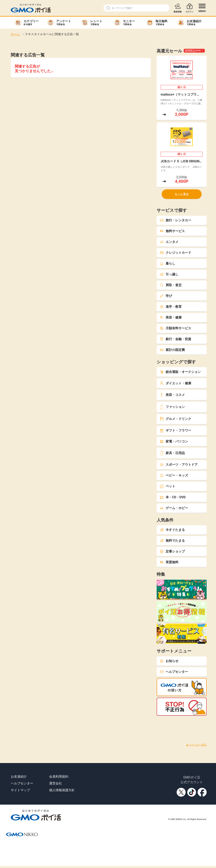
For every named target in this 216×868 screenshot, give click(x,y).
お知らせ (169, 661)
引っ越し (169, 274)
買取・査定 (171, 285)
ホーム (16, 34)
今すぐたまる (172, 530)
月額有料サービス (175, 328)
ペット (167, 486)
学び (166, 296)
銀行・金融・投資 (175, 339)
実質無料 (169, 562)
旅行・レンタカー (175, 220)
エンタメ (169, 242)
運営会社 (56, 783)
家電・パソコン (174, 441)
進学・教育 (171, 307)
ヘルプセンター (174, 672)
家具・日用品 (172, 453)
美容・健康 (171, 317)
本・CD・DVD (173, 497)
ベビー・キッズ (174, 475)
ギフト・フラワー (175, 430)
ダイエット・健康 (175, 383)
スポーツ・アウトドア (179, 465)
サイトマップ (20, 790)
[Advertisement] (73, 725)
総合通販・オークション (180, 372)
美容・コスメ (172, 395)
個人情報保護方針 (62, 790)
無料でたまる (172, 541)
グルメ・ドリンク (175, 419)
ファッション (172, 407)
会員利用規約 (59, 777)
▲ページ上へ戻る (196, 745)
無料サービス (172, 231)
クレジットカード (175, 253)
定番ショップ (172, 551)
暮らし (167, 263)
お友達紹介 (19, 777)
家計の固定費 (172, 350)
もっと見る (182, 194)
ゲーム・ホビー (174, 508)
